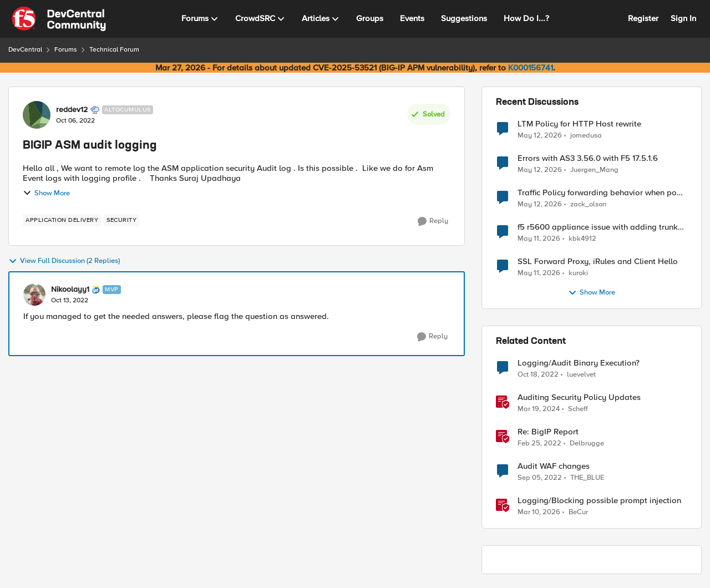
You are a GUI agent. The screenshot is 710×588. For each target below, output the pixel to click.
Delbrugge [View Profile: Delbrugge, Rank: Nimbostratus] (587, 443)
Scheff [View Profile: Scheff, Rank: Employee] (578, 409)
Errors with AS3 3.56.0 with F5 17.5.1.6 (588, 158)
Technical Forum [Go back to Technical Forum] (114, 50)
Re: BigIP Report (548, 432)
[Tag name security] (121, 220)
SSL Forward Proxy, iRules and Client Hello (598, 262)
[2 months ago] (540, 135)
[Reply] (433, 221)
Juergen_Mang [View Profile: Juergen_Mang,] (594, 170)
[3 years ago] (538, 375)
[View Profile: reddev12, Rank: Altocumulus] (37, 115)
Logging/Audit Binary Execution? (579, 363)
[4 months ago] (539, 513)
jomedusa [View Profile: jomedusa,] (586, 135)
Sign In (683, 18)
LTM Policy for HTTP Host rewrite (579, 124)
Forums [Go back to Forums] (66, 50)
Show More (46, 193)
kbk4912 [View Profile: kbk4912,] (582, 239)
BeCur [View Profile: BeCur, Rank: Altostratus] (578, 512)
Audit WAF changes (554, 466)
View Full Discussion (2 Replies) (64, 261)
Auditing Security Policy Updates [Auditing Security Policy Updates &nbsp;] (579, 397)
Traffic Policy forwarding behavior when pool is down (601, 193)
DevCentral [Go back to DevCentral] (25, 50)
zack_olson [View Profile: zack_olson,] (588, 204)
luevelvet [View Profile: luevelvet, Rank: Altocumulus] (581, 375)
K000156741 (531, 68)
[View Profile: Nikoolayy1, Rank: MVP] (34, 295)
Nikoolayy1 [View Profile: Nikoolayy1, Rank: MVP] (70, 290)
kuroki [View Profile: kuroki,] (578, 273)
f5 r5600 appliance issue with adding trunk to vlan (598, 227)
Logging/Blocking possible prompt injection (599, 501)
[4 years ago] (539, 444)
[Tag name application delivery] (62, 220)
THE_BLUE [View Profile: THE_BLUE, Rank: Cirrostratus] (587, 478)
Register (643, 18)
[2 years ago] (539, 409)
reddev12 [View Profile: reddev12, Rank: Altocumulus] (72, 110)
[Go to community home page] (59, 19)
